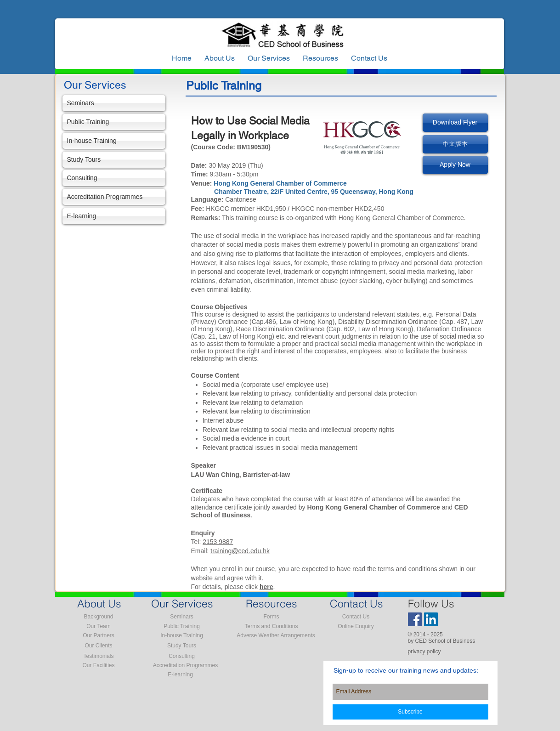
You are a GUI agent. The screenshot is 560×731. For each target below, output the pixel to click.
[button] (320, 58)
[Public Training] (114, 122)
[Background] (99, 617)
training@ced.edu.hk (240, 551)
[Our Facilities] (99, 666)
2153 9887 (218, 542)
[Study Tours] (114, 160)
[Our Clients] (99, 646)
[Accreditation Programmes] (114, 197)
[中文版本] (455, 144)
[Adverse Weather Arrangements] (276, 636)
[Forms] (272, 617)
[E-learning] (114, 216)
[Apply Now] (455, 165)
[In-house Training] (114, 141)
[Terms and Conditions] (272, 627)
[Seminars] (114, 103)
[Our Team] (99, 627)
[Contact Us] (356, 617)
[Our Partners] (99, 636)
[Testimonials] (99, 657)
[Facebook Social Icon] (415, 619)
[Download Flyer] (455, 123)
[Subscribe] (410, 712)
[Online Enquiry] (356, 627)
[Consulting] (114, 178)
